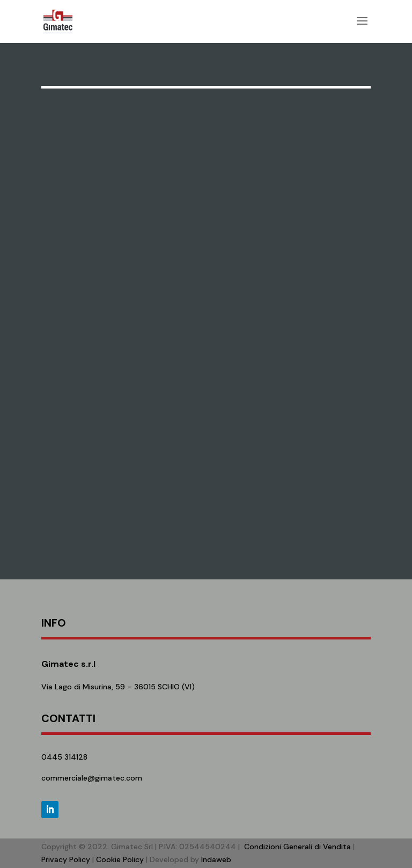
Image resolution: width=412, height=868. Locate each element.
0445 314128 (64, 757)
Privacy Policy (66, 859)
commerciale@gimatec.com (92, 778)
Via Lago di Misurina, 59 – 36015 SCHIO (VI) (118, 687)
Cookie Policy (120, 859)
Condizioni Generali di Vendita (297, 847)
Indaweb (216, 859)
